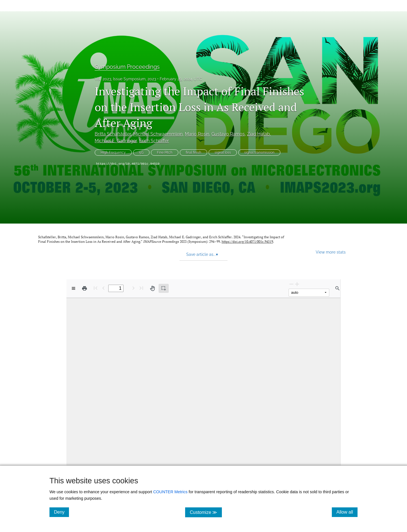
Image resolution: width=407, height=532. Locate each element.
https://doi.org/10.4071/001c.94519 (128, 164)
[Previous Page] (103, 288)
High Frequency (113, 153)
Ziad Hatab (258, 134)
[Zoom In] (297, 284)
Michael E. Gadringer (116, 141)
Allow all (347, 512)
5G (141, 153)
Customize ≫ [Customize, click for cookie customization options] (206, 512)
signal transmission (259, 153)
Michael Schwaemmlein (158, 134)
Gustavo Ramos (228, 134)
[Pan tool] (152, 288)
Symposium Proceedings (127, 67)
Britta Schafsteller (113, 134)
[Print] (85, 288)
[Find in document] (337, 288)
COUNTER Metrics (170, 492)
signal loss (223, 153)
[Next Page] (133, 288)
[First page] (96, 288)
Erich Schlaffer (154, 141)
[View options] (73, 288)
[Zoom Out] (291, 284)
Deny (61, 512)
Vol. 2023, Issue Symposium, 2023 (125, 79)
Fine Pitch (165, 153)
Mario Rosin (197, 134)
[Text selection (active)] (164, 288)
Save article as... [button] (202, 254)
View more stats (331, 252)
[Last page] (141, 288)
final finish (193, 153)
